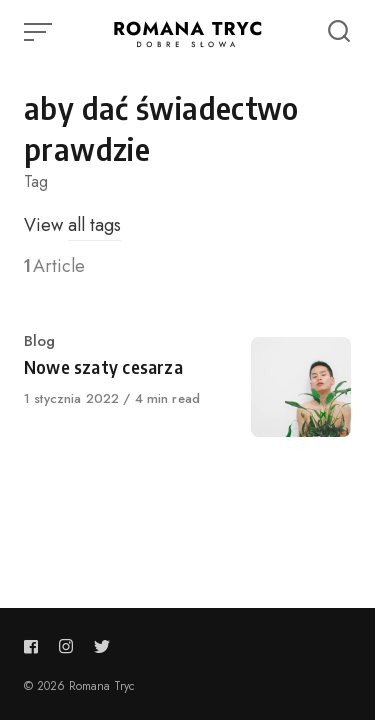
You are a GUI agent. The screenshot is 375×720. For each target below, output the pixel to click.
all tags (94, 225)
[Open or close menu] (40, 32)
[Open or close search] (339, 32)
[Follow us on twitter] (102, 646)
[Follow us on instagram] (66, 646)
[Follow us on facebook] (35, 646)
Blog (39, 341)
